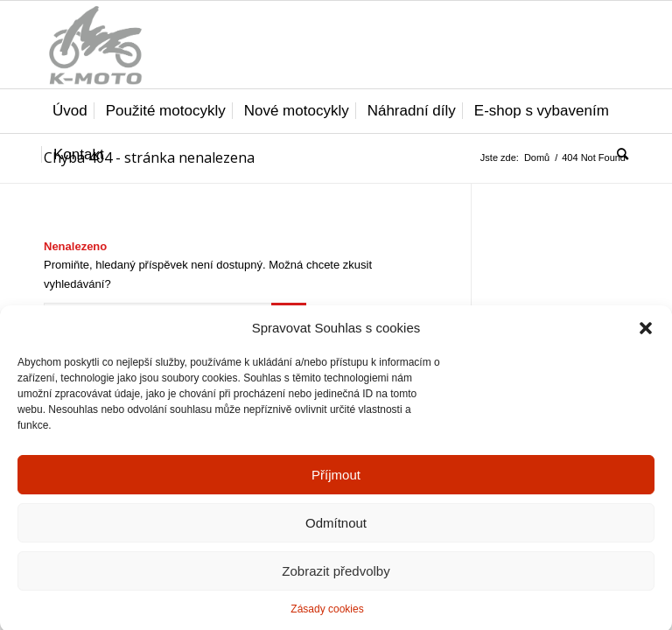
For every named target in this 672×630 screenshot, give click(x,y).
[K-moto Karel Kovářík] (95, 45)
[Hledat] (618, 155)
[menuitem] (70, 111)
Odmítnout (336, 531)
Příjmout (336, 483)
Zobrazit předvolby (336, 579)
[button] (646, 336)
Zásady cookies (327, 618)
